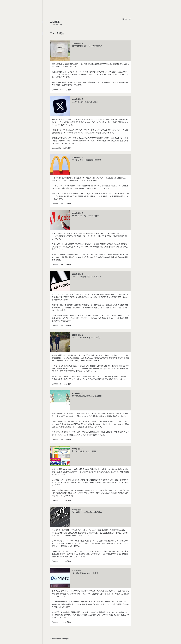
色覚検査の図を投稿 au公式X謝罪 (87, 396)
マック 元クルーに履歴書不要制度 (87, 160)
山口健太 (55, 22)
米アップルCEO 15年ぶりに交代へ (87, 338)
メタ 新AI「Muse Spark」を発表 (85, 573)
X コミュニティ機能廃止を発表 (85, 102)
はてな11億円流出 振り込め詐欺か (87, 46)
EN (126, 19)
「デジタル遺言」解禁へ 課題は (85, 451)
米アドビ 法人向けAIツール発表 (86, 216)
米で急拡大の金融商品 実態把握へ (87, 512)
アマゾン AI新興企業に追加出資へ (87, 277)
